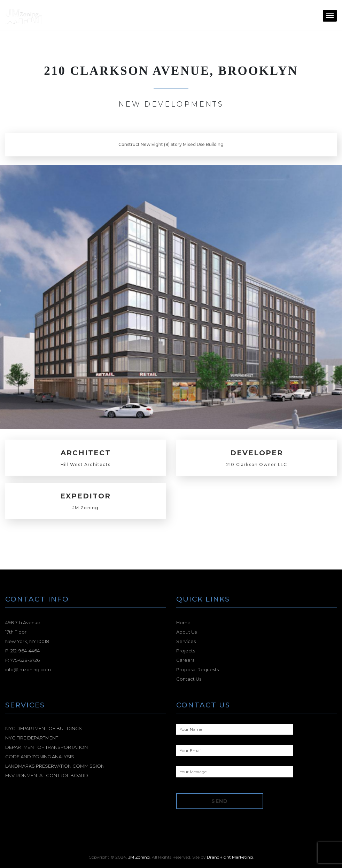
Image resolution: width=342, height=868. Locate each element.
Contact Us (189, 679)
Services (186, 641)
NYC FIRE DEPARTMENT (32, 738)
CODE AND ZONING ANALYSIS (40, 757)
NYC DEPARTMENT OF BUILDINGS (44, 728)
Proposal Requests (197, 669)
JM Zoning (139, 857)
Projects (186, 651)
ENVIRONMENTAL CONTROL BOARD (47, 775)
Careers (185, 660)
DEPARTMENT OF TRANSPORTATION (46, 747)
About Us (186, 632)
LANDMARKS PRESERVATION (55, 766)
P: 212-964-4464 (22, 651)
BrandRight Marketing (230, 857)
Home (183, 622)
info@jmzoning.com (28, 669)
